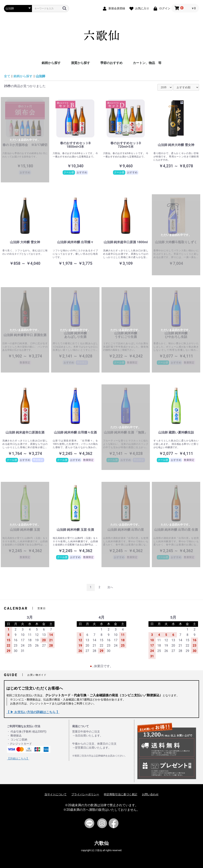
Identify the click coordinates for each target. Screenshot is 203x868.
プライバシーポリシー (85, 794)
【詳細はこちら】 (18, 759)
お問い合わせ (150, 794)
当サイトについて (56, 794)
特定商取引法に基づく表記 (121, 794)
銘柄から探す (51, 63)
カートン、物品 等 (147, 63)
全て (7, 76)
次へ (110, 587)
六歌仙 (101, 843)
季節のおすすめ (111, 63)
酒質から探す (80, 63)
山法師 (40, 76)
